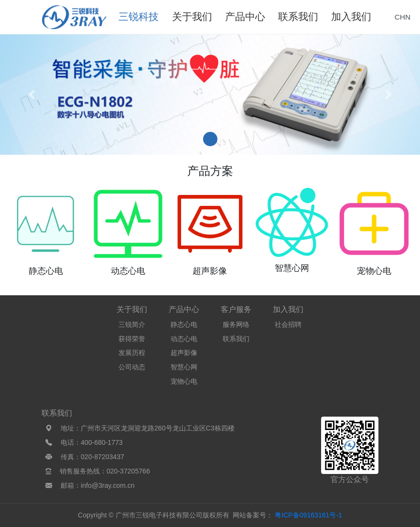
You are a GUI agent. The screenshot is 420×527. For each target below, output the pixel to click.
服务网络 (236, 324)
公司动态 (132, 367)
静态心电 (184, 324)
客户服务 (236, 309)
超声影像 (184, 353)
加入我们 (288, 309)
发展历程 (132, 353)
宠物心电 (184, 381)
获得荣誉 (132, 339)
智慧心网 (184, 367)
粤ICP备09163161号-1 (308, 515)
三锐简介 (132, 324)
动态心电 (184, 339)
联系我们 (236, 339)
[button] (32, 95)
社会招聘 (288, 324)
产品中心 (184, 309)
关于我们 (132, 309)
